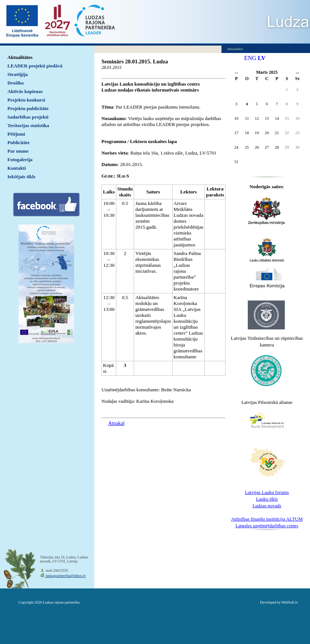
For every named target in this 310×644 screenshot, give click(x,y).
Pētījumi (16, 134)
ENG (250, 58)
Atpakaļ (116, 423)
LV (262, 58)
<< (236, 73)
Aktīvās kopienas (25, 91)
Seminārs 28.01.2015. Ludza (135, 62)
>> (298, 73)
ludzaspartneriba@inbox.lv (65, 576)
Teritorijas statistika (28, 125)
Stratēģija (18, 74)
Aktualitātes (20, 57)
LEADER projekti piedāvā (35, 66)
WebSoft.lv (290, 602)
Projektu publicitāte (28, 108)
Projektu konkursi (26, 100)
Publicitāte (19, 142)
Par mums (18, 151)
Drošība (16, 83)
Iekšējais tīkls (21, 177)
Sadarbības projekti (28, 117)
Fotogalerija (20, 160)
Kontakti (17, 168)
